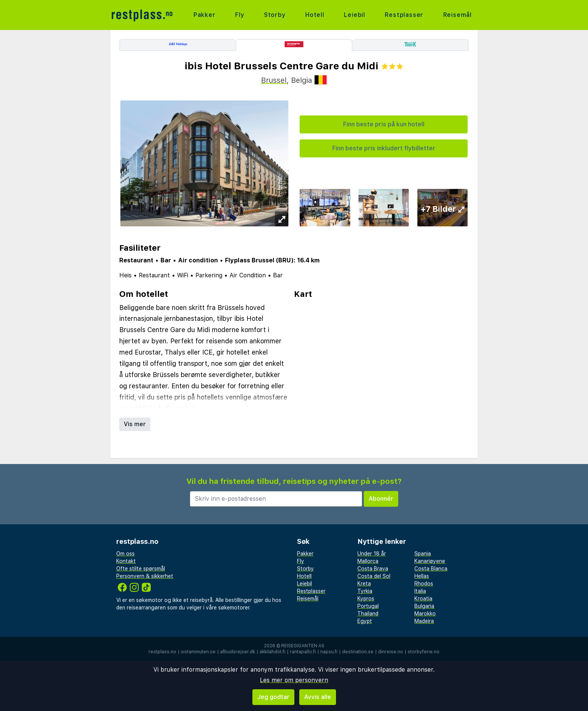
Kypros (366, 599)
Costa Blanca (431, 569)
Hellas (422, 576)
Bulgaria (424, 606)
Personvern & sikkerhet (145, 576)
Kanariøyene (430, 561)
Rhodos (424, 584)
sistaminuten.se (198, 652)
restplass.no (162, 652)
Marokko (425, 614)
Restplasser (404, 15)
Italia (420, 591)
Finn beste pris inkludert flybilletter (384, 148)
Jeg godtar (273, 697)
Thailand (368, 614)
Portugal (368, 606)
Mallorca (368, 561)
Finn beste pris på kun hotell (384, 124)
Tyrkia (365, 591)
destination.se (358, 652)
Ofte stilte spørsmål (141, 569)
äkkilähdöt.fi (272, 652)
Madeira (424, 621)
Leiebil (355, 15)
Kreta (364, 584)
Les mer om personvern (294, 680)
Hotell (315, 15)
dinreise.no (391, 652)
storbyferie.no (424, 652)
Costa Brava (373, 569)
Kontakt (126, 561)
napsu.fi (329, 652)
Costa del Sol (374, 576)
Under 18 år (372, 554)
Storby (275, 15)
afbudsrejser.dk (238, 652)
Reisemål (457, 15)
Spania (423, 554)
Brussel (274, 80)
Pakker (205, 15)
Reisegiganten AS (303, 646)
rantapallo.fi (303, 652)
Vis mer (135, 424)
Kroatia (423, 599)
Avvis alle (318, 697)
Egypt (365, 621)
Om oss (125, 554)
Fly (240, 15)
